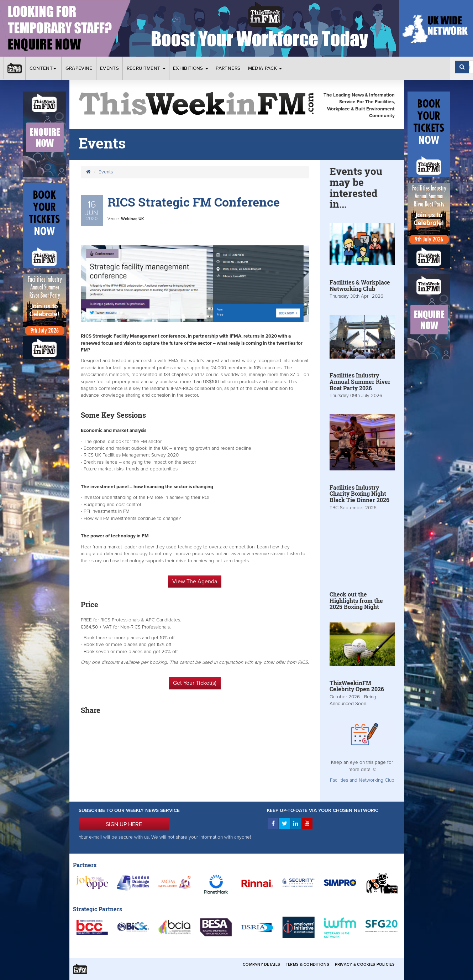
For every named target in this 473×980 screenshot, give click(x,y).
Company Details (261, 965)
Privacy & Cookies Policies (365, 965)
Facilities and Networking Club (362, 780)
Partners (228, 68)
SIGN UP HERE (124, 824)
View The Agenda (195, 582)
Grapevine (79, 68)
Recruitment (146, 68)
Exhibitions (191, 68)
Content (44, 68)
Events (109, 68)
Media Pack (265, 68)
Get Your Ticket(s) (195, 683)
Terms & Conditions (308, 965)
